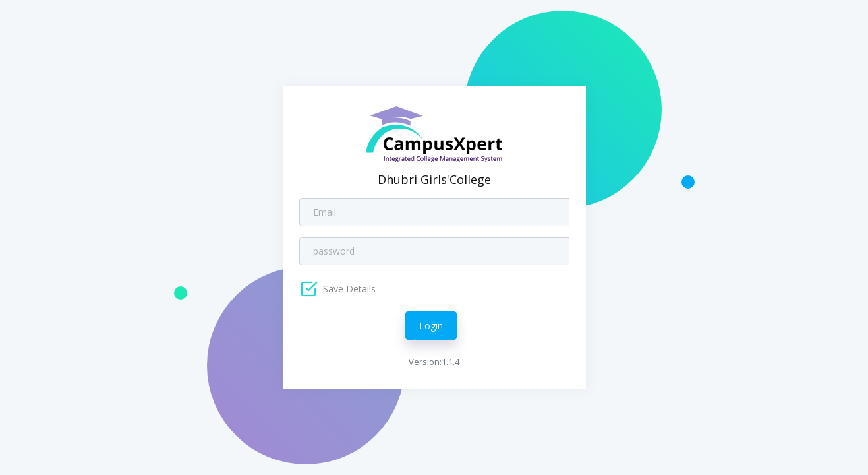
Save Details (348, 289)
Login (431, 326)
